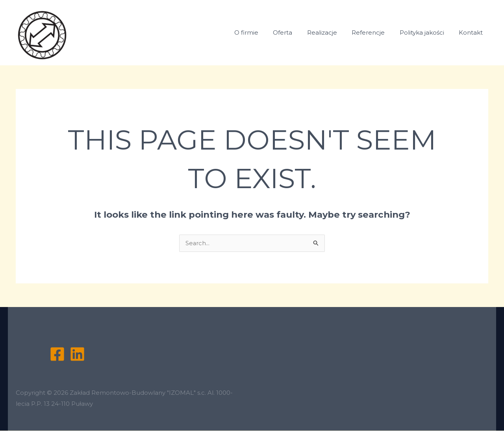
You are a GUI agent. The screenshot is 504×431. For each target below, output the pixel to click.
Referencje (376, 32)
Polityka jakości (426, 32)
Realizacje (332, 32)
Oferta (296, 32)
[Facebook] (57, 354)
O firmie (262, 32)
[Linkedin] (77, 354)
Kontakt (472, 32)
